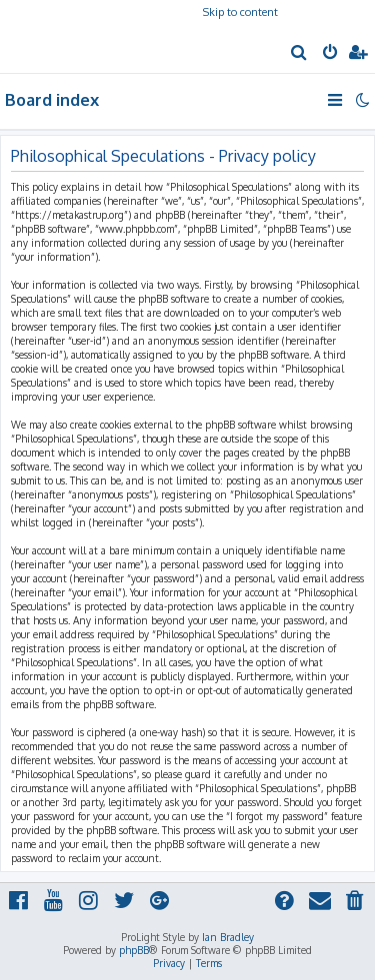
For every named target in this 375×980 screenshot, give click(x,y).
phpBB (134, 950)
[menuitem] (299, 54)
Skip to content (240, 12)
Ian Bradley (228, 937)
